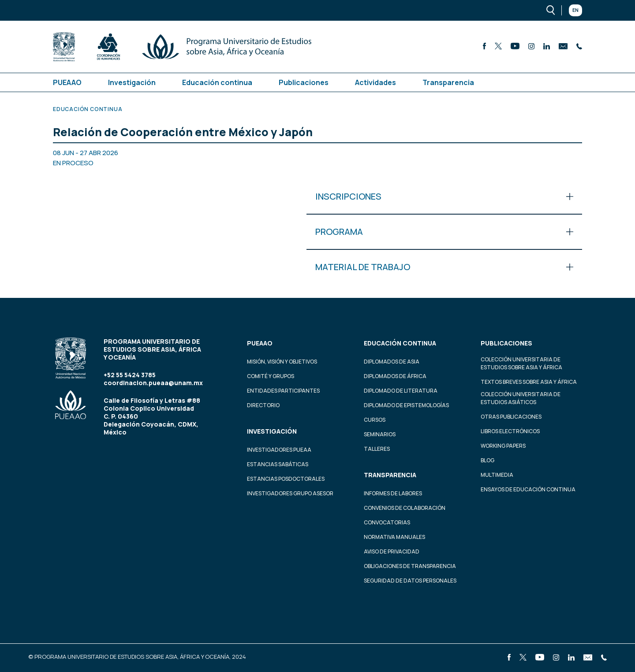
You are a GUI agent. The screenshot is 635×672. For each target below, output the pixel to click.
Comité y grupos (271, 376)
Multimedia (497, 475)
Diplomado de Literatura (401, 391)
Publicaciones (304, 82)
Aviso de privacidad (392, 551)
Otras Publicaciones (511, 417)
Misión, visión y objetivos (282, 362)
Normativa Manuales (394, 537)
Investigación (132, 82)
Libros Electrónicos (510, 431)
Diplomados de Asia (392, 362)
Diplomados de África (395, 376)
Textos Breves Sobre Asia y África (529, 382)
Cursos (375, 420)
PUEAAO (67, 82)
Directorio (263, 405)
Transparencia (448, 82)
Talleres (377, 449)
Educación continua (217, 82)
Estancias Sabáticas (278, 464)
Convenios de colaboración (405, 508)
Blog (487, 460)
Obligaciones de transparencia (410, 566)
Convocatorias (387, 522)
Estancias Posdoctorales (286, 479)
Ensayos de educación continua (528, 489)
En (575, 10)
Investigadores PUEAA (279, 450)
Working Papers (503, 446)
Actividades (375, 82)
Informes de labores (393, 493)
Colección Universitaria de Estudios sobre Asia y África (521, 363)
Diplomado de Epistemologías (406, 405)
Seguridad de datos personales (410, 581)
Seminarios (380, 434)
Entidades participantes (283, 391)
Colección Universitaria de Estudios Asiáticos (521, 398)
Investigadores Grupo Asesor (290, 493)
